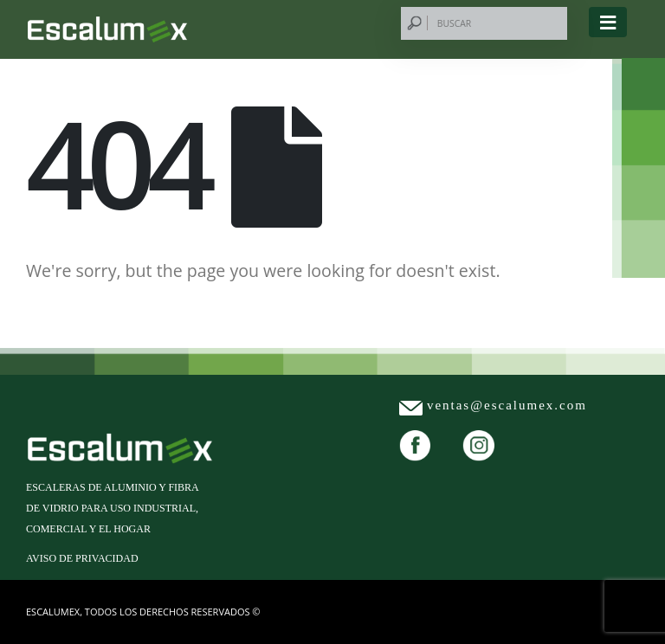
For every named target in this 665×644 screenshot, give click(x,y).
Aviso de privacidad (82, 558)
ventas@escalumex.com (507, 405)
